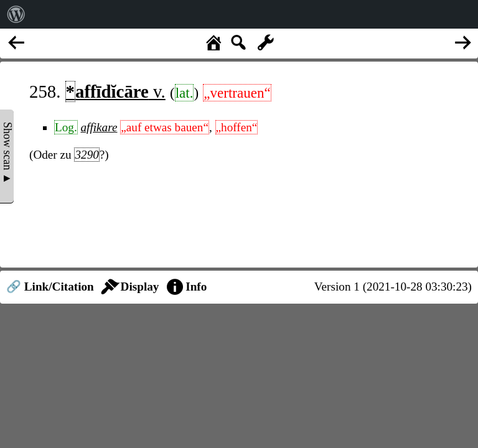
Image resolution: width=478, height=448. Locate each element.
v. (115, 91)
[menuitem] (16, 14)
